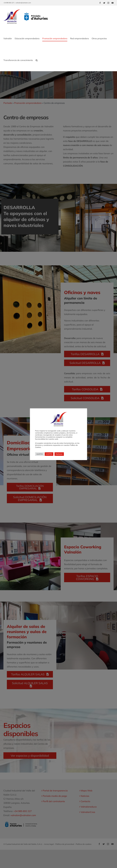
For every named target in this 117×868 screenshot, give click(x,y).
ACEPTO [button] (49, 454)
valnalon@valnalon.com (23, 3)
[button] (37, 60)
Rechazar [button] (59, 454)
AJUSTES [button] (40, 454)
